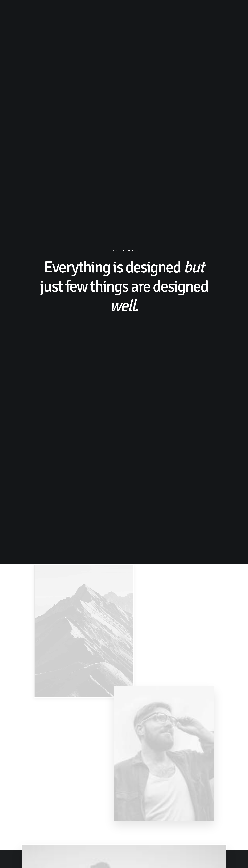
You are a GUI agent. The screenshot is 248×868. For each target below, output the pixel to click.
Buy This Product (124, 841)
